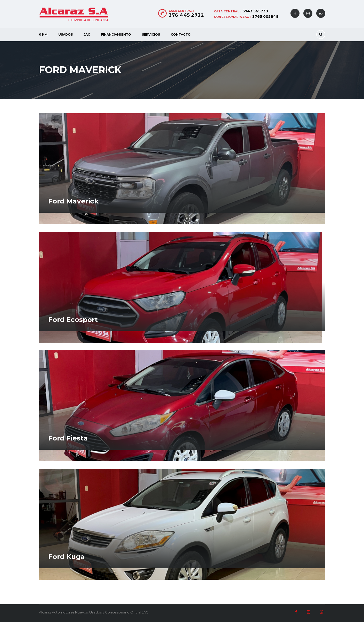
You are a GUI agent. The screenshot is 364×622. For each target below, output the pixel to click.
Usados (66, 34)
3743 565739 (255, 11)
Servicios (151, 34)
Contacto (181, 34)
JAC (87, 34)
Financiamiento (116, 34)
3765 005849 (265, 17)
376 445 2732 (186, 15)
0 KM (43, 34)
